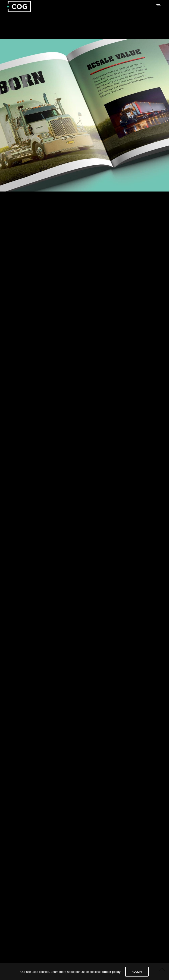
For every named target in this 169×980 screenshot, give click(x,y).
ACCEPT (137, 972)
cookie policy (111, 972)
